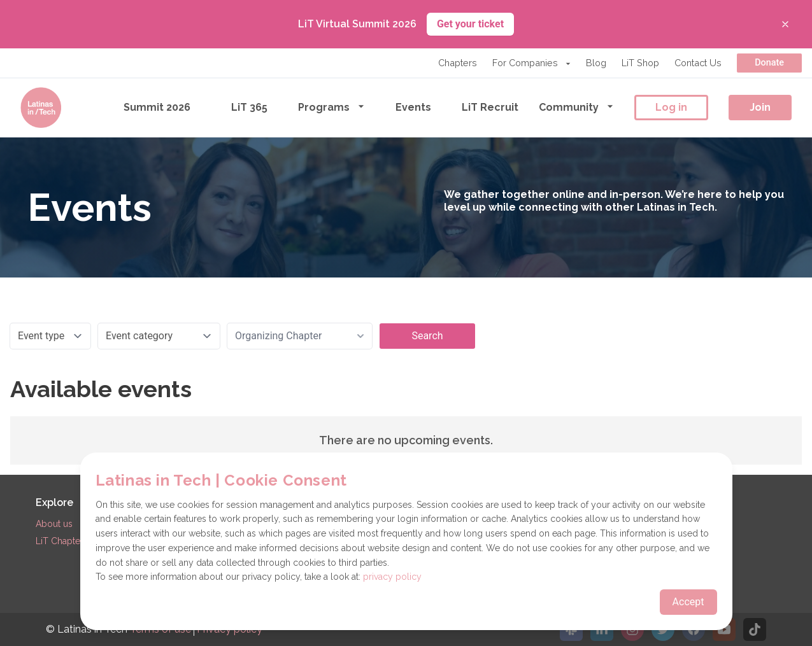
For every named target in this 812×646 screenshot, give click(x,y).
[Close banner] (785, 24)
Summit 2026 (157, 107)
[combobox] (300, 336)
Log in (671, 107)
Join (760, 107)
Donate (769, 63)
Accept (688, 602)
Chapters (458, 63)
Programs (331, 107)
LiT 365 (249, 107)
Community (576, 107)
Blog (596, 63)
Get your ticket (470, 24)
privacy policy (392, 577)
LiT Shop (640, 63)
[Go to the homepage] (41, 108)
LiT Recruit (490, 107)
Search (427, 336)
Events (413, 107)
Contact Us (698, 63)
